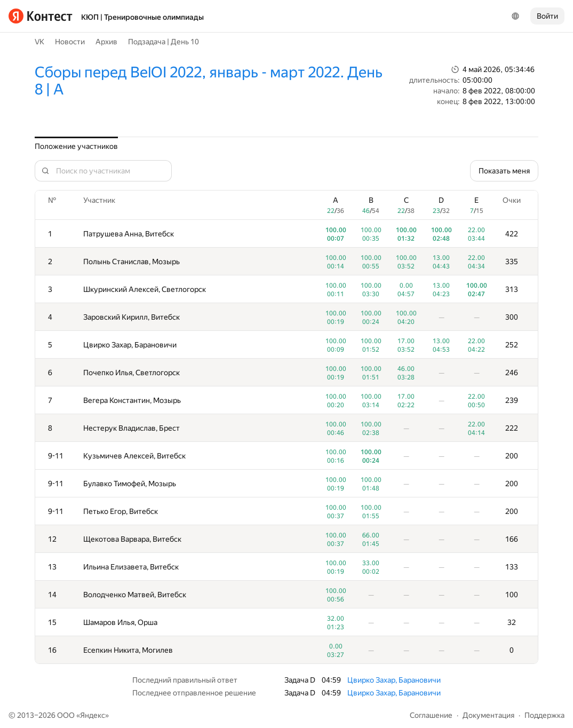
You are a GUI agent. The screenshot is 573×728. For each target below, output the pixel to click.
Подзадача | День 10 (164, 42)
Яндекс (93, 715)
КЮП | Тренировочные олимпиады (142, 17)
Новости (70, 42)
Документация (488, 715)
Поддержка (544, 715)
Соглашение (431, 715)
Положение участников (76, 146)
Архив (106, 42)
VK (39, 42)
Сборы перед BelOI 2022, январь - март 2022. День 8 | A (209, 81)
